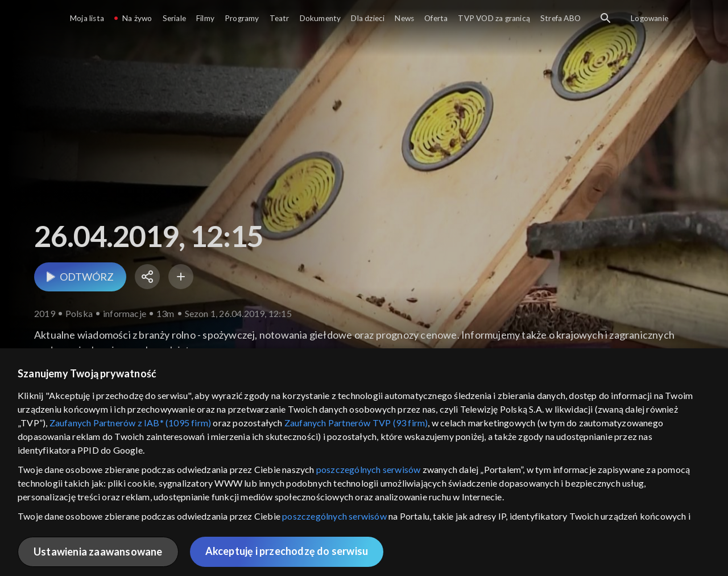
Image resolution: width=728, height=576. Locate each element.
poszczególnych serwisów (369, 469)
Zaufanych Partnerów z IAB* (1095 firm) (131, 423)
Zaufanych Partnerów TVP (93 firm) (356, 423)
